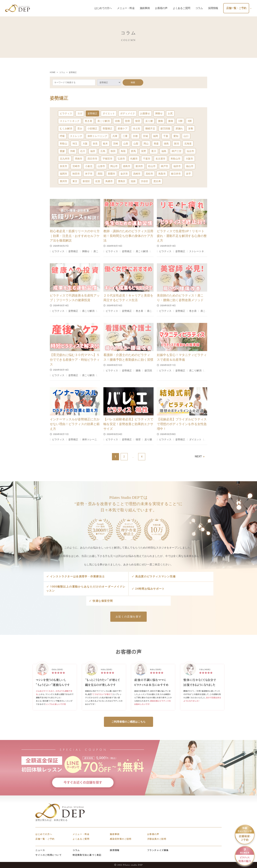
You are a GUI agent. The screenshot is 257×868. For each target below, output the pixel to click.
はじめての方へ (44, 834)
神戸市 (164, 166)
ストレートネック (70, 121)
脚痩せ (159, 113)
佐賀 (98, 181)
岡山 (146, 144)
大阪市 (189, 159)
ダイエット (109, 113)
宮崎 (116, 144)
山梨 (136, 144)
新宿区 (86, 181)
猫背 (138, 121)
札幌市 (134, 159)
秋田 (113, 151)
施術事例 (115, 834)
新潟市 (139, 166)
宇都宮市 (108, 159)
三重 (125, 136)
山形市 (101, 166)
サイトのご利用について (49, 855)
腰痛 (160, 121)
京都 (135, 136)
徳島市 (127, 166)
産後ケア (123, 129)
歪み (80, 129)
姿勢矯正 (92, 113)
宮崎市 (76, 166)
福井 (93, 151)
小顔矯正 (92, 129)
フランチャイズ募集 (158, 850)
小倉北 (89, 166)
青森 (156, 144)
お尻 (170, 113)
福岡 (156, 136)
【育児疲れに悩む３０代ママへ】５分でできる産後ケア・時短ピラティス (75, 360)
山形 (126, 144)
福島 (164, 151)
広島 (103, 151)
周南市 (79, 159)
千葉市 (147, 159)
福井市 (177, 166)
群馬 (133, 151)
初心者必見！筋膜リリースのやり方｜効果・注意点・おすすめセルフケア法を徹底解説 (75, 236)
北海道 (188, 144)
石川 (83, 151)
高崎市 (137, 174)
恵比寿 (157, 181)
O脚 (180, 121)
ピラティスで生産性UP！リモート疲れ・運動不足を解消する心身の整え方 (182, 236)
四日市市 (92, 159)
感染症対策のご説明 (121, 839)
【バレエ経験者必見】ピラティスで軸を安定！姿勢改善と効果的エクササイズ (128, 424)
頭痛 (117, 121)
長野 (144, 151)
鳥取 (123, 151)
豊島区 (122, 181)
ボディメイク (128, 113)
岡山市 (114, 166)
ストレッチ (76, 136)
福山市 (190, 166)
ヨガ (80, 113)
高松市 (149, 174)
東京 (75, 181)
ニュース (40, 850)
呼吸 (62, 136)
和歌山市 (176, 159)
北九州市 (65, 159)
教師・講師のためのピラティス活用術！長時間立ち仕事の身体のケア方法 (128, 236)
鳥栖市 (109, 181)
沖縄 (72, 151)
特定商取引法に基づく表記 (87, 855)
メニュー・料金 (81, 834)
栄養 (191, 129)
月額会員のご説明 (157, 839)
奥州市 (64, 181)
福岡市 (64, 174)
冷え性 (136, 129)
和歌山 (64, 144)
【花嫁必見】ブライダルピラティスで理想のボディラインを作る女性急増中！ (182, 424)
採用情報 (115, 850)
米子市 (89, 174)
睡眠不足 (150, 129)
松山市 (152, 166)
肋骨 (128, 121)
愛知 (176, 136)
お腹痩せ (145, 113)
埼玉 (75, 144)
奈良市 (64, 166)
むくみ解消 (66, 129)
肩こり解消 (104, 121)
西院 (100, 174)
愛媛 (62, 151)
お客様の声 (153, 834)
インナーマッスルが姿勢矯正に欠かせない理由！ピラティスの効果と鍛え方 (75, 424)
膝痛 (171, 121)
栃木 (105, 144)
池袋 (133, 181)
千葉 (166, 136)
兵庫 (115, 136)
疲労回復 (165, 129)
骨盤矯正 (108, 129)
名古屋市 (160, 159)
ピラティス (66, 113)
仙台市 (190, 151)
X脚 (190, 121)
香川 (154, 151)
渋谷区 (144, 181)
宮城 (145, 136)
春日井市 (176, 174)
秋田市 (76, 174)
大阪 (85, 144)
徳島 (166, 144)
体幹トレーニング (97, 136)
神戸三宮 (177, 151)
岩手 (188, 174)
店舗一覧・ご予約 (45, 839)
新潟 (177, 144)
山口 (186, 136)
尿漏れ (179, 129)
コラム (76, 850)
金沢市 (124, 174)
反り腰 (149, 121)
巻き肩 (88, 121)
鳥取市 (162, 174)
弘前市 (121, 159)
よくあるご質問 (81, 839)
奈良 (95, 144)
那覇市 (112, 174)
